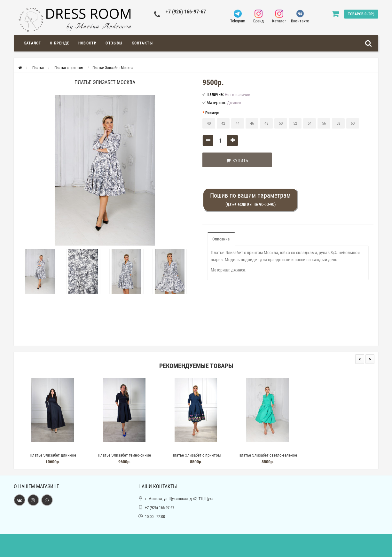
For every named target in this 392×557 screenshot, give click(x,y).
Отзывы (114, 43)
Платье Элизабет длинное (53, 455)
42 (223, 123)
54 (310, 123)
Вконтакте (300, 16)
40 (209, 123)
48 (266, 123)
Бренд (259, 16)
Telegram (238, 16)
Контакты (142, 43)
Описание (221, 239)
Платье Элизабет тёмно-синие (124, 455)
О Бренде (60, 43)
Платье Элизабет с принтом (196, 455)
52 (295, 123)
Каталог (279, 16)
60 (353, 123)
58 (338, 123)
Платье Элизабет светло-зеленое (268, 455)
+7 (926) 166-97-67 (186, 12)
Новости (87, 43)
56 (324, 123)
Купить (235, 161)
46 (252, 123)
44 (238, 123)
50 (281, 123)
